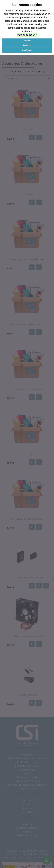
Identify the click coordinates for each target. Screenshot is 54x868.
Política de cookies (27, 35)
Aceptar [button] (27, 41)
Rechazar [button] (27, 45)
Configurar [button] (27, 50)
